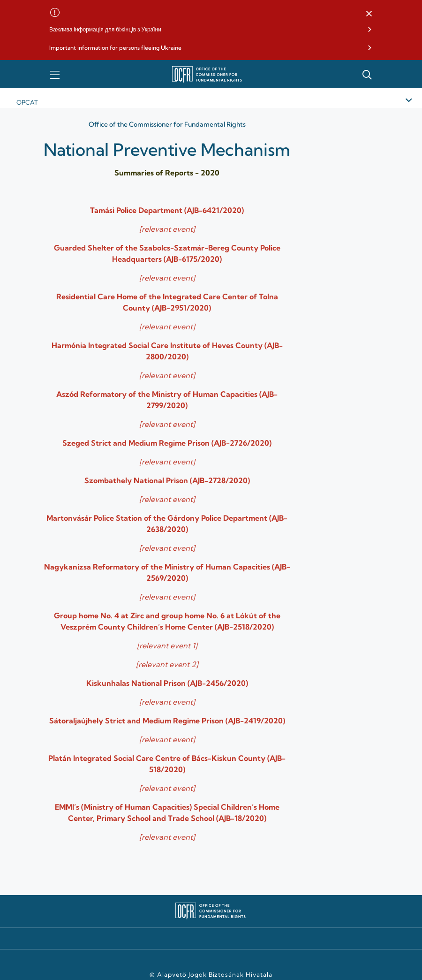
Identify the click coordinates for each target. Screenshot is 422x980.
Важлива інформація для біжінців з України (105, 29)
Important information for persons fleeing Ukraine (115, 48)
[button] (369, 14)
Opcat (27, 102)
